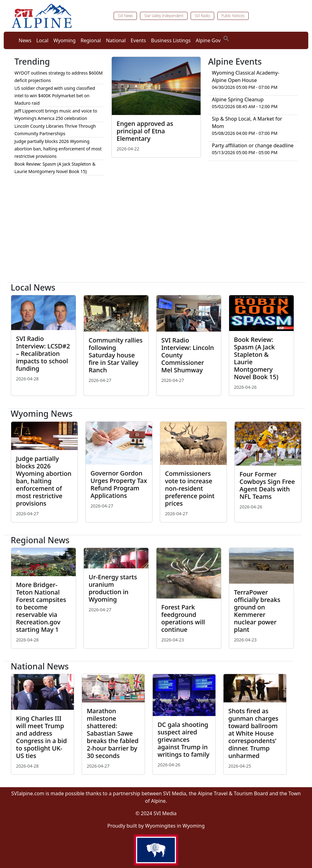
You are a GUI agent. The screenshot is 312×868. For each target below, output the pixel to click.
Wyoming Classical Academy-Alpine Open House (246, 76)
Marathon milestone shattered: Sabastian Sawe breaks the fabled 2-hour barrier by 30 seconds (113, 733)
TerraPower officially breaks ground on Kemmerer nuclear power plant (257, 611)
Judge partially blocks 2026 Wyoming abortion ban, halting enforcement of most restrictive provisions (58, 149)
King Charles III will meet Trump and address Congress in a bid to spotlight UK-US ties (42, 737)
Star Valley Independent (164, 16)
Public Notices (233, 16)
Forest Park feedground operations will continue (183, 618)
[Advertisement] (156, 231)
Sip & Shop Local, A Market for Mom (247, 122)
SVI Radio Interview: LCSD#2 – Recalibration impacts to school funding (43, 354)
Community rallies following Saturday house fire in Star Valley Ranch (116, 355)
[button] (226, 38)
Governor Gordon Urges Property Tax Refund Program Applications (119, 484)
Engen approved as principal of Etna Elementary (145, 131)
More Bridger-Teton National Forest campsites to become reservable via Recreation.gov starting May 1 (41, 607)
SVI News (125, 16)
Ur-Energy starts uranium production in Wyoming (113, 588)
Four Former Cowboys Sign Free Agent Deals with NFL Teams (267, 485)
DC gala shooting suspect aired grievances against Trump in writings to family (184, 739)
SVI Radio (202, 16)
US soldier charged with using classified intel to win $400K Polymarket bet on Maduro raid (55, 96)
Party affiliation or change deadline (253, 145)
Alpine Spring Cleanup (238, 99)
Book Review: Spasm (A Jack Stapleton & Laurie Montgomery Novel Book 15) (256, 358)
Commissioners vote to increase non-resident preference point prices (190, 488)
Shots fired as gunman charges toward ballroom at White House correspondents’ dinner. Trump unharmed (253, 733)
